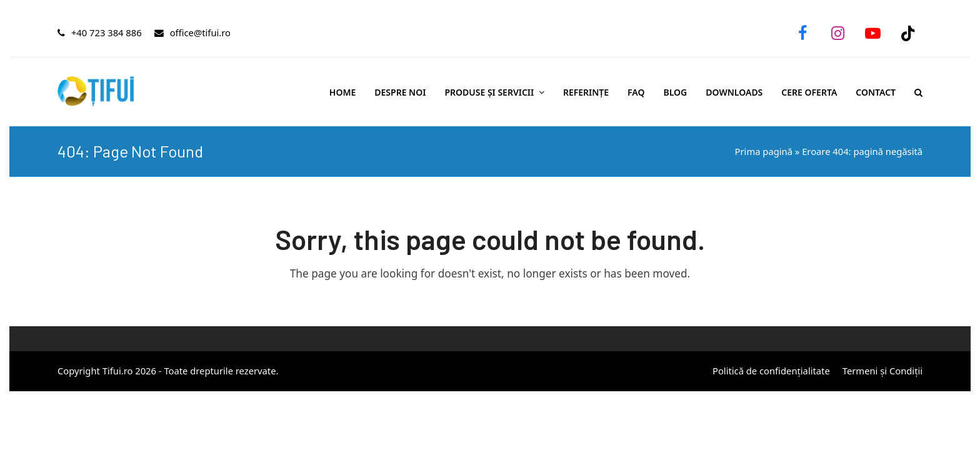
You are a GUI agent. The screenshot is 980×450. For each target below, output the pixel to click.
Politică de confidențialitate (771, 371)
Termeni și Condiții (882, 371)
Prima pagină (764, 151)
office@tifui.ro (200, 32)
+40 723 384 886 (107, 32)
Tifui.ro (118, 371)
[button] (918, 92)
